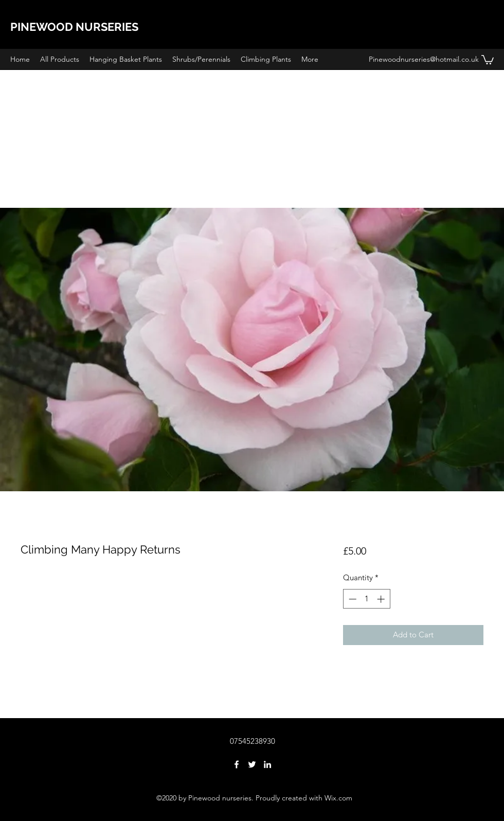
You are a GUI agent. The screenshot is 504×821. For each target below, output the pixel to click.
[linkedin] (267, 764)
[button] (488, 59)
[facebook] (237, 764)
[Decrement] (352, 599)
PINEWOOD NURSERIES (74, 27)
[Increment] (382, 599)
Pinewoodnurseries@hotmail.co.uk (424, 59)
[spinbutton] (366, 599)
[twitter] (252, 764)
